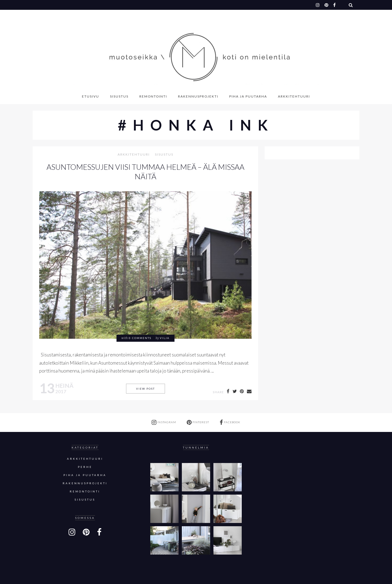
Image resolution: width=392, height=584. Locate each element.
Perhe (85, 467)
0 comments (140, 338)
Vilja (165, 338)
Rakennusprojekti (198, 96)
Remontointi (153, 96)
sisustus (164, 155)
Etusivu (91, 96)
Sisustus (119, 96)
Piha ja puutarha (248, 96)
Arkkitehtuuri (294, 96)
